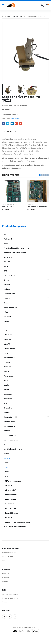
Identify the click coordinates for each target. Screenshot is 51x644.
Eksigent (7, 289)
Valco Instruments (11, 440)
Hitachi (7, 312)
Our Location (7, 577)
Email (20, 124)
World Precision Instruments (15, 527)
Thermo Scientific (11, 417)
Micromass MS (11, 495)
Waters (17, 119)
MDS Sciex (8, 335)
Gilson (6, 303)
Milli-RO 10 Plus (9, 349)
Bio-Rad (7, 262)
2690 (7, 463)
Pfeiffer (7, 371)
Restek (6, 390)
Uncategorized (10, 435)
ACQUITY (9, 486)
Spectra (7, 403)
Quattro (9, 518)
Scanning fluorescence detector (18, 522)
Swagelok (8, 408)
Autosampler (9, 257)
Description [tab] (11, 131)
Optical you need (12, 504)
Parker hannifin (10, 358)
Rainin (6, 385)
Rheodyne (8, 394)
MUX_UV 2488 (11, 499)
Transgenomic (9, 426)
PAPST (6, 353)
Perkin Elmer (8, 367)
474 (7, 476)
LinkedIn (12, 124)
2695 (12, 119)
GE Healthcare (9, 294)
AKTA (6, 244)
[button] (40, 175)
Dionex (7, 280)
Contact (5, 581)
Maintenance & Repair (10, 598)
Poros (6, 381)
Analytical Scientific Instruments (16, 248)
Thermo (7, 413)
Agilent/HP (8, 239)
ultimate (7, 431)
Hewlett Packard (10, 307)
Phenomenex (9, 376)
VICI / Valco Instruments (13, 449)
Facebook (4, 124)
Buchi (6, 266)
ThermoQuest (9, 422)
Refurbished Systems (10, 594)
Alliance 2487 (9, 205)
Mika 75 (7, 344)
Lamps (6, 321)
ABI (5, 234)
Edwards (7, 285)
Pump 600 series (12, 513)
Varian (6, 444)
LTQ (5, 330)
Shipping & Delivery (9, 553)
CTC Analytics (9, 275)
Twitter (8, 124)
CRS (5, 271)
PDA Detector (11, 508)
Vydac (6, 454)
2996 (3, 205)
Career (5, 602)
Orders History (7, 556)
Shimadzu (8, 399)
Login (4, 560)
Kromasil (7, 317)
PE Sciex (7, 362)
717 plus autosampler (14, 481)
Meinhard (8, 339)
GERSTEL (7, 298)
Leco (6, 326)
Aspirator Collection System (15, 253)
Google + (16, 124)
